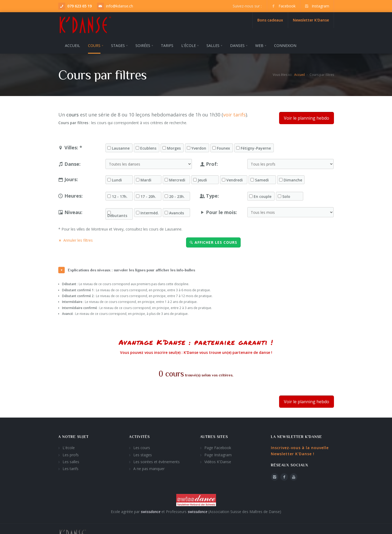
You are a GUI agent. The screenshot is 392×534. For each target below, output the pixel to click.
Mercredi (177, 179)
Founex (223, 147)
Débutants (117, 214)
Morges (174, 147)
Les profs (71, 453)
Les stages (143, 453)
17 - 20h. (148, 195)
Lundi (117, 179)
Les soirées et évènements (157, 460)
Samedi (262, 179)
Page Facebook (218, 446)
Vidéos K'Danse (218, 460)
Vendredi (235, 179)
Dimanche (293, 179)
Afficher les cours (213, 241)
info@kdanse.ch (120, 6)
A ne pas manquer (149, 467)
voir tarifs (234, 113)
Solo (286, 195)
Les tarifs (71, 467)
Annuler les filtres (76, 239)
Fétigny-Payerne (256, 147)
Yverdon (199, 147)
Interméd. (150, 211)
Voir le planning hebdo (307, 117)
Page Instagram (218, 453)
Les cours (142, 446)
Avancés (177, 211)
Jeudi (202, 179)
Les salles (71, 460)
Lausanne (121, 147)
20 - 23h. (177, 195)
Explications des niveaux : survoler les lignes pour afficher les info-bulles (127, 269)
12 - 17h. (120, 195)
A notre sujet (74, 435)
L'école (69, 446)
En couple (263, 195)
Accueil (299, 73)
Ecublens (148, 147)
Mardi (146, 179)
